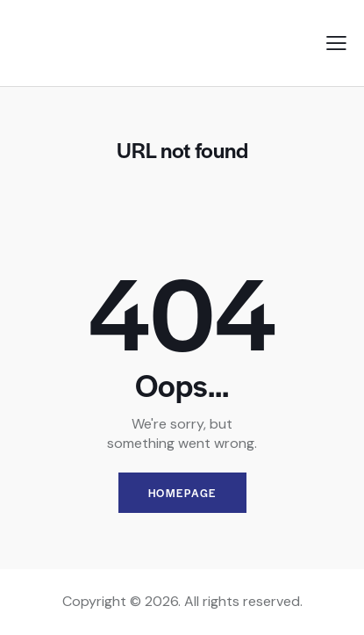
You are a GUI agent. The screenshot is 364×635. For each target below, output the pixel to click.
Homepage (182, 493)
